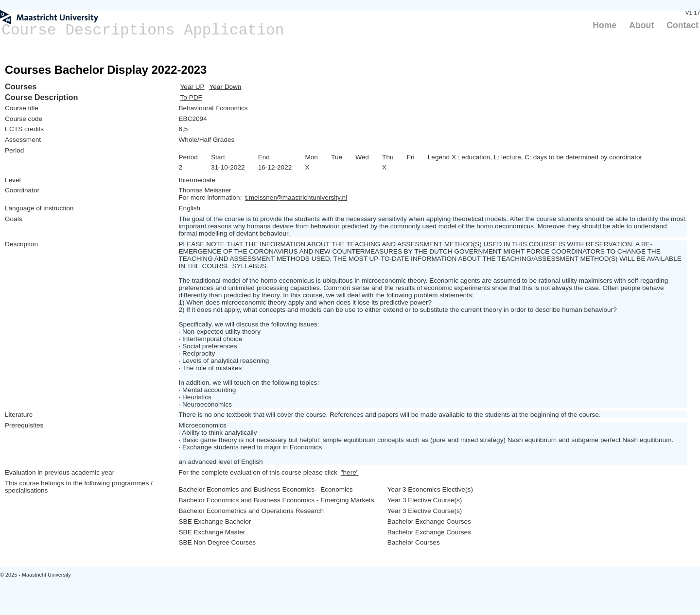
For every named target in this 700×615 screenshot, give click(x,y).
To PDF (191, 97)
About (641, 25)
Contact (682, 25)
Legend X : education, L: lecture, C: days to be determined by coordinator (535, 157)
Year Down (225, 87)
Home (604, 25)
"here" (350, 472)
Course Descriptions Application (143, 30)
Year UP (192, 87)
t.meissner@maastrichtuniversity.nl (296, 197)
